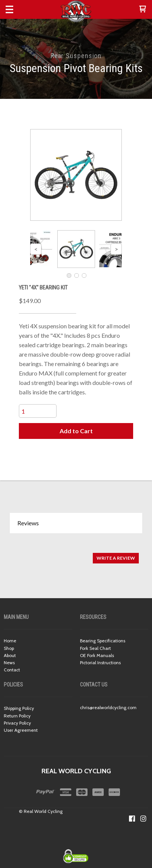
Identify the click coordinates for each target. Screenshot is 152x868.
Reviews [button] (28, 523)
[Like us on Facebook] (132, 819)
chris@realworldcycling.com (108, 707)
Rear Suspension (76, 56)
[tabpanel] (76, 554)
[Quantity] (38, 411)
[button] (143, 9)
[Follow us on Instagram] (143, 819)
